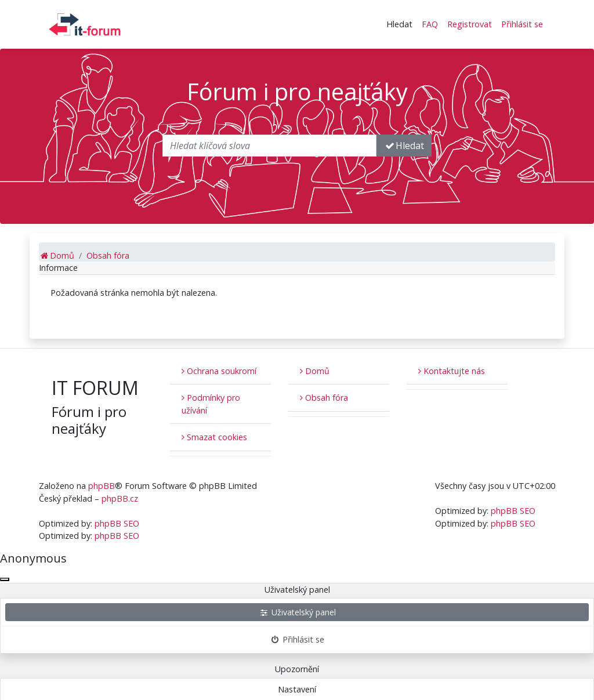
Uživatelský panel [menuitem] (297, 612)
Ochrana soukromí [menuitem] (219, 371)
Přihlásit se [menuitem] (522, 24)
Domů (315, 371)
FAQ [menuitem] (430, 24)
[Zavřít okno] (5, 579)
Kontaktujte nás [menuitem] (452, 371)
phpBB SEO (117, 523)
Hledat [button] (399, 24)
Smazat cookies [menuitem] (214, 437)
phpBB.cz (120, 498)
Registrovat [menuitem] (470, 24)
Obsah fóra (324, 398)
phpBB (102, 486)
